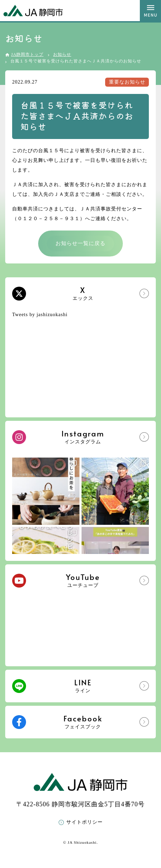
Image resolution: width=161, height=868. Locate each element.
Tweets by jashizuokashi (40, 315)
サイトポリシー (84, 822)
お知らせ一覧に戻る (80, 243)
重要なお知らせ (127, 82)
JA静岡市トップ (27, 54)
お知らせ (62, 54)
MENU (150, 11)
